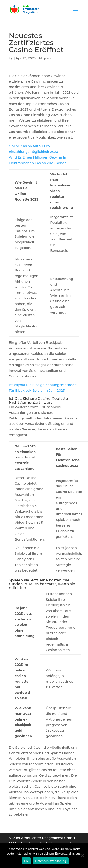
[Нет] (82, 856)
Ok (26, 861)
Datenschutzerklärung (51, 861)
